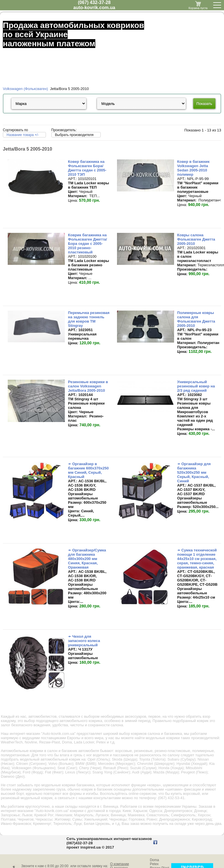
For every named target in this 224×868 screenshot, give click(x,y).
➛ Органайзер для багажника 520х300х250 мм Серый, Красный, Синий (194, 472)
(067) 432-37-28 (94, 2)
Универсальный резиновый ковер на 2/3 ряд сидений (196, 386)
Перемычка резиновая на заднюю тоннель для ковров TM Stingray (89, 319)
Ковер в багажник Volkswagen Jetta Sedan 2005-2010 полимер (193, 168)
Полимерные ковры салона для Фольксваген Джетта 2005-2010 (196, 319)
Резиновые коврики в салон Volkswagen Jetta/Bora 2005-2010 (88, 386)
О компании (120, 864)
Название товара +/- (23, 135)
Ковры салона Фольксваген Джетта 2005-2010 (196, 239)
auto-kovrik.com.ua (94, 8)
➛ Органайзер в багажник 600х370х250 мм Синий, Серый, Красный (88, 470)
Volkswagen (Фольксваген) (25, 89)
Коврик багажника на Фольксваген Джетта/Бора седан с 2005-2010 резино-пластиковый (87, 244)
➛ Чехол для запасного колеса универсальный (84, 641)
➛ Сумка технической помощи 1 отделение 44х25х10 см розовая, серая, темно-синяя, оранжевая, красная (197, 559)
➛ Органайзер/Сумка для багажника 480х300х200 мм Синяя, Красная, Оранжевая (87, 559)
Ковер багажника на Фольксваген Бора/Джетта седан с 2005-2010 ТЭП (87, 168)
